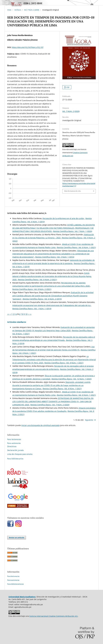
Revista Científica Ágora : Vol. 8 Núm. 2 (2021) (37, 280)
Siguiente (89, 420)
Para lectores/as (14, 439)
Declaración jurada (15, 450)
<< (8, 314)
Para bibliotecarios (15, 459)
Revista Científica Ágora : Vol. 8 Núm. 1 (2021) (76, 247)
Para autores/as (14, 443)
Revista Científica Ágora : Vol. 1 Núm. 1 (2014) (32, 309)
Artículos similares (17, 322)
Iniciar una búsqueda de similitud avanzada (40, 425)
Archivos (18, 10)
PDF (68, 87)
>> (30, 314)
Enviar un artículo (17, 538)
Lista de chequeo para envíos (20, 454)
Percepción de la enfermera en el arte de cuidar (64, 218)
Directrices (12, 446)
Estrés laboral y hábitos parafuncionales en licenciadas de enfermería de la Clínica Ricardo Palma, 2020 (52, 276)
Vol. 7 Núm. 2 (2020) (32, 10)
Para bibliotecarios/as (15, 584)
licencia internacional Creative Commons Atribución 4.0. (54, 616)
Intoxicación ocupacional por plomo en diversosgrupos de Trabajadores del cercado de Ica (52, 305)
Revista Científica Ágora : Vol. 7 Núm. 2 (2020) (50, 405)
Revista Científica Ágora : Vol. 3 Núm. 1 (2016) (55, 257)
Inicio (9, 10)
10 (26, 314)
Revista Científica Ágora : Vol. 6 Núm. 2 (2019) (42, 299)
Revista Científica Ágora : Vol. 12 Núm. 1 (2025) (72, 379)
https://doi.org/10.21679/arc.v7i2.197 (28, 47)
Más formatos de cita (72, 191)
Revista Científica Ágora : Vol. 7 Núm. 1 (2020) (73, 231)
